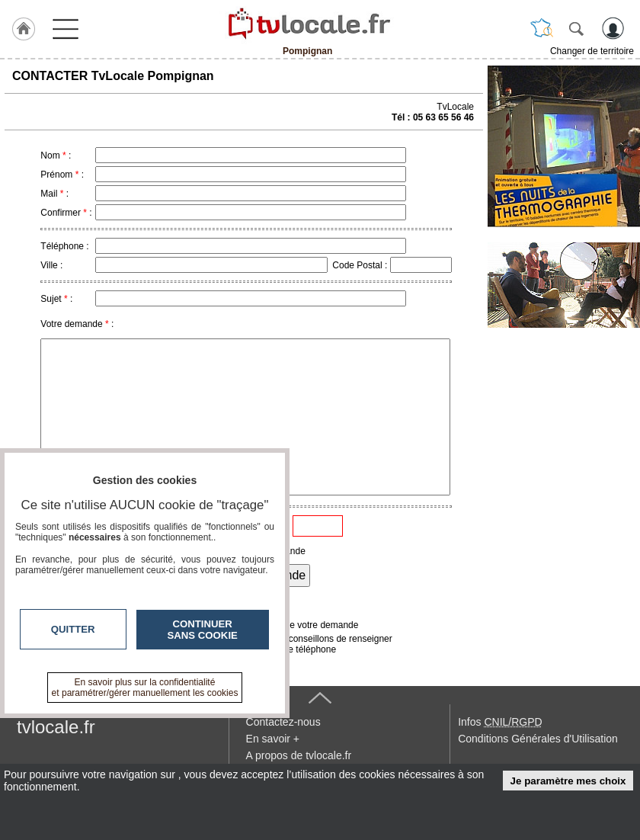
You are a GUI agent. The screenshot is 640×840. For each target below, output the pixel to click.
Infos (500, 722)
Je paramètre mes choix (568, 781)
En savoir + (273, 739)
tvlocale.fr (56, 727)
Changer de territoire (592, 51)
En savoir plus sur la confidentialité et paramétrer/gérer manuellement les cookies (145, 688)
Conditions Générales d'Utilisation (538, 739)
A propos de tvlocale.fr (299, 755)
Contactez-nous (283, 722)
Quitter (73, 629)
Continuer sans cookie (203, 630)
